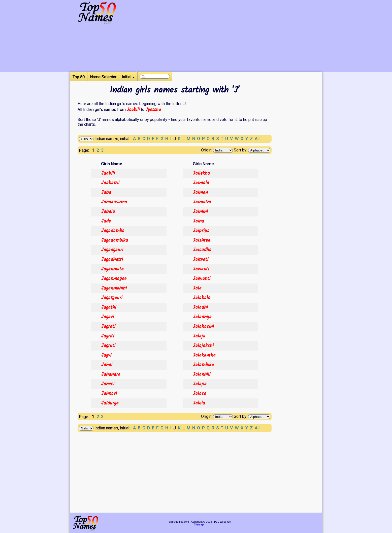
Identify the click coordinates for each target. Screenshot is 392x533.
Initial (128, 77)
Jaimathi (202, 202)
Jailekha (201, 173)
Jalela (199, 403)
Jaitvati (201, 260)
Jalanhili (202, 374)
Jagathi (109, 307)
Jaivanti (201, 269)
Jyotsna (153, 110)
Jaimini (200, 212)
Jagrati (108, 327)
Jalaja (199, 336)
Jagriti (108, 336)
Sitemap (199, 525)
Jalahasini (203, 327)
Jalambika (203, 365)
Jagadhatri (112, 260)
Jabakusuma (114, 202)
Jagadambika (115, 240)
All (257, 139)
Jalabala (202, 298)
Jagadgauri (112, 250)
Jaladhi (200, 307)
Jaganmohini (114, 288)
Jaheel (108, 384)
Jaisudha (202, 250)
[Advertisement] (229, 37)
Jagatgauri (112, 298)
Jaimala (201, 183)
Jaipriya (201, 231)
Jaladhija (202, 317)
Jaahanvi (110, 183)
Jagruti (108, 346)
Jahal (107, 365)
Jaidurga (110, 403)
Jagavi (107, 317)
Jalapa (200, 384)
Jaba (106, 193)
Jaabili (133, 110)
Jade (106, 221)
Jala (197, 288)
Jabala (108, 212)
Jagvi (106, 355)
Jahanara (111, 374)
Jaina (198, 221)
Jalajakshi (203, 346)
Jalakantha (204, 355)
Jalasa (200, 394)
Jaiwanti (202, 279)
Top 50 (79, 77)
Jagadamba (113, 231)
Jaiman (200, 193)
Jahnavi (109, 394)
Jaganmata (112, 269)
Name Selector (103, 77)
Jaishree (201, 240)
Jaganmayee (114, 279)
